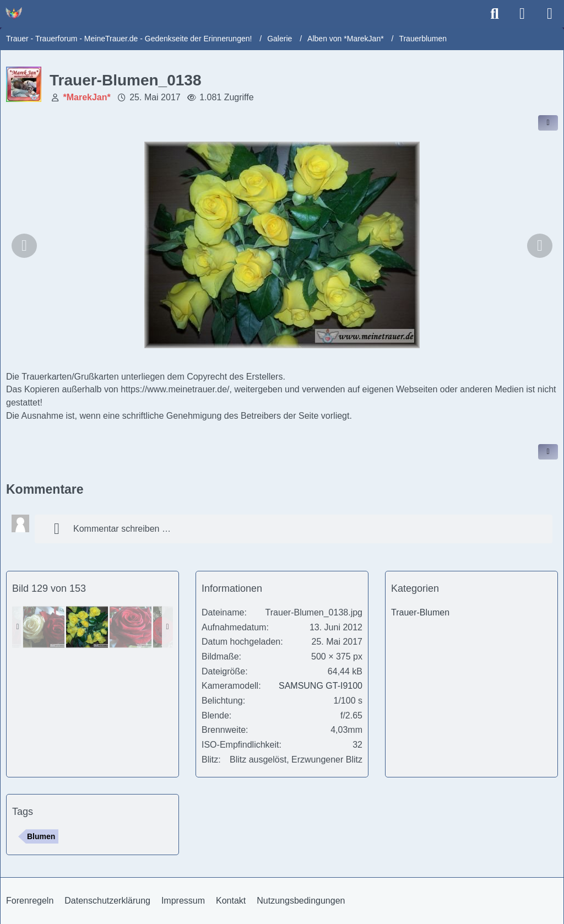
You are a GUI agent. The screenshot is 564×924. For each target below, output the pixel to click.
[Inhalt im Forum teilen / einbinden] (548, 123)
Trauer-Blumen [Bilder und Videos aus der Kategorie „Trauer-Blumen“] (420, 612)
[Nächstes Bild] (540, 246)
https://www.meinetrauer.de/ (175, 389)
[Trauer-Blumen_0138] (87, 627)
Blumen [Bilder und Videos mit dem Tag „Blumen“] (41, 836)
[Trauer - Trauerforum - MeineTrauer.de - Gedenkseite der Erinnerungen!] (14, 13)
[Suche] (495, 14)
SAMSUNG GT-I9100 (321, 686)
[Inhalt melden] (548, 452)
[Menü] (550, 14)
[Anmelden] (522, 14)
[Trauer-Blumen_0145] (44, 627)
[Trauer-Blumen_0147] (131, 627)
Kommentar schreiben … (108, 529)
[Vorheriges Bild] (24, 246)
